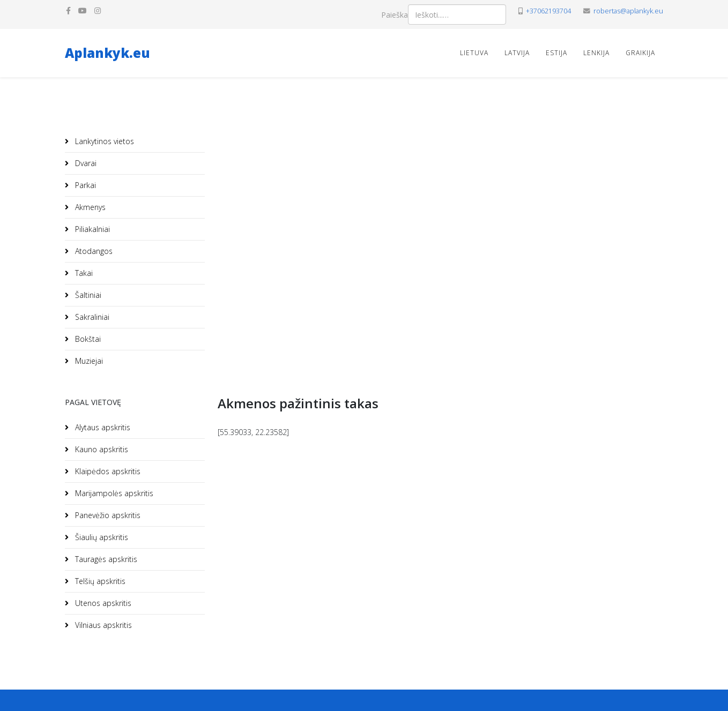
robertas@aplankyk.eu (628, 11)
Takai (83, 273)
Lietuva (474, 53)
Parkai (84, 185)
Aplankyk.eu (107, 53)
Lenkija (596, 53)
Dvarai (85, 163)
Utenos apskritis (102, 603)
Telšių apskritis (99, 581)
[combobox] (457, 14)
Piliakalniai (91, 229)
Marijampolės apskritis (113, 493)
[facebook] (68, 10)
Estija (556, 53)
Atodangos (93, 251)
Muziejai (88, 361)
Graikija (640, 53)
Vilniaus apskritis (102, 625)
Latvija (517, 53)
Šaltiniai (87, 295)
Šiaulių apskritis (101, 537)
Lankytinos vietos (103, 141)
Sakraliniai (91, 317)
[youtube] (83, 10)
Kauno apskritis (101, 449)
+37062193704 (548, 11)
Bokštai (87, 339)
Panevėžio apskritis (107, 515)
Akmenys (89, 207)
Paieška (395, 15)
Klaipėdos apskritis (107, 471)
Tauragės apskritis (105, 559)
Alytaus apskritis (102, 427)
